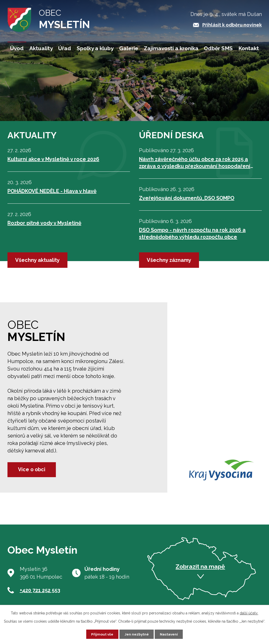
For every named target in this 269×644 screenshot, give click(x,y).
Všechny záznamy (169, 260)
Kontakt (249, 48)
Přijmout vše (101, 634)
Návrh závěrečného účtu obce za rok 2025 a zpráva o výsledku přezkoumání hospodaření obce (195, 163)
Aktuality (41, 48)
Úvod (17, 48)
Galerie (129, 48)
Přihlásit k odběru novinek (232, 25)
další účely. (249, 613)
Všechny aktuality (37, 260)
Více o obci (33, 469)
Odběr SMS (218, 48)
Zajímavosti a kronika (171, 48)
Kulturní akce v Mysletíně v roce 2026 (53, 159)
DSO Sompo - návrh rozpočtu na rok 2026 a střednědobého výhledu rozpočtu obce (192, 233)
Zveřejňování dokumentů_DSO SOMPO (187, 198)
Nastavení (170, 634)
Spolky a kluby (95, 48)
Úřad (65, 48)
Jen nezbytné (136, 634)
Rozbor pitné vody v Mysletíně (44, 223)
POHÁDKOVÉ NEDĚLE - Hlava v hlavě (52, 191)
